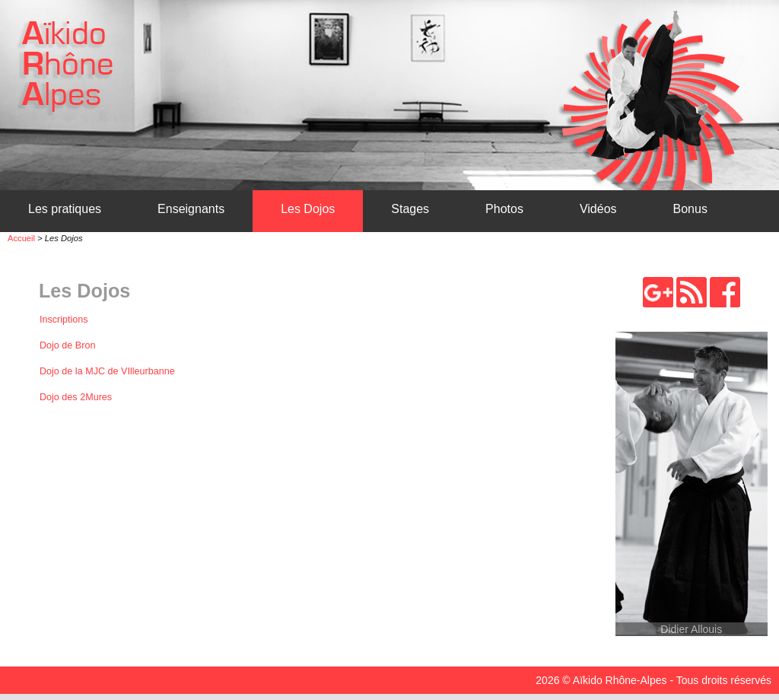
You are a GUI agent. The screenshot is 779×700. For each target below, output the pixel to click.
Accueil (21, 238)
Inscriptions (64, 320)
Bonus (690, 209)
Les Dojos (308, 209)
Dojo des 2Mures (76, 397)
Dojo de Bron (68, 345)
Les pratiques (65, 209)
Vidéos (598, 209)
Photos (504, 209)
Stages (410, 209)
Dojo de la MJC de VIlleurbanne (107, 371)
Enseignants (191, 209)
